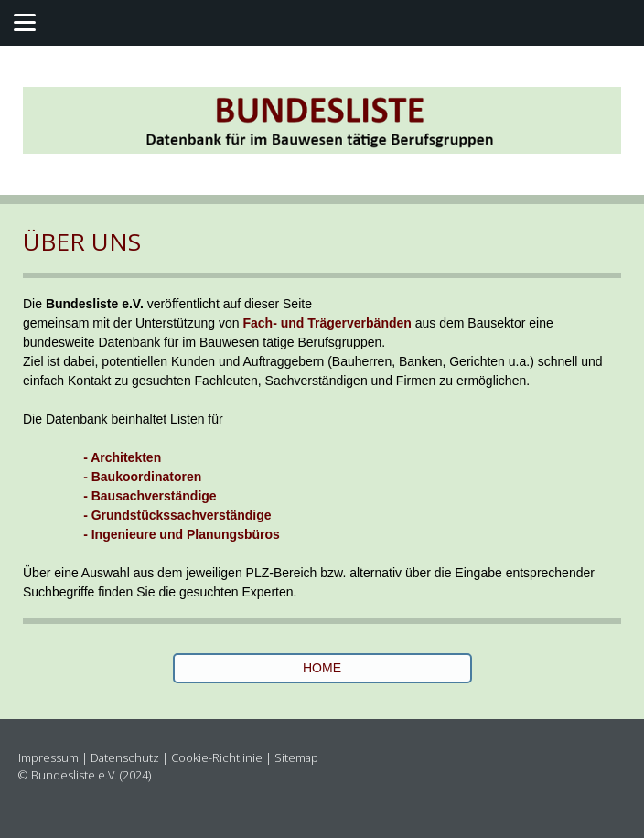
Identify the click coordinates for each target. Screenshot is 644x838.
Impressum (48, 757)
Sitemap (296, 757)
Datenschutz (125, 757)
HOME (322, 668)
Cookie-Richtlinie (217, 757)
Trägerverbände (355, 323)
